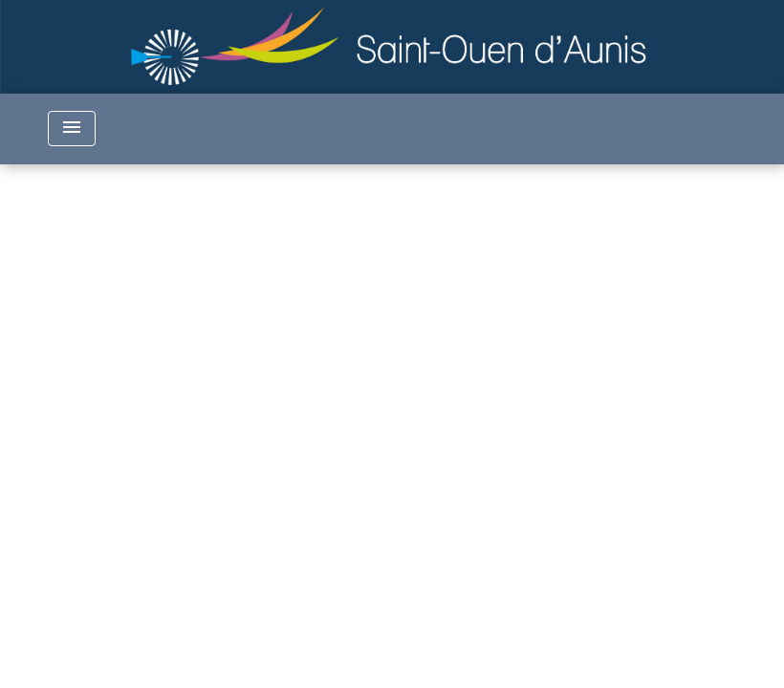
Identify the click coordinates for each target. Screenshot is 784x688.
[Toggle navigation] (72, 129)
